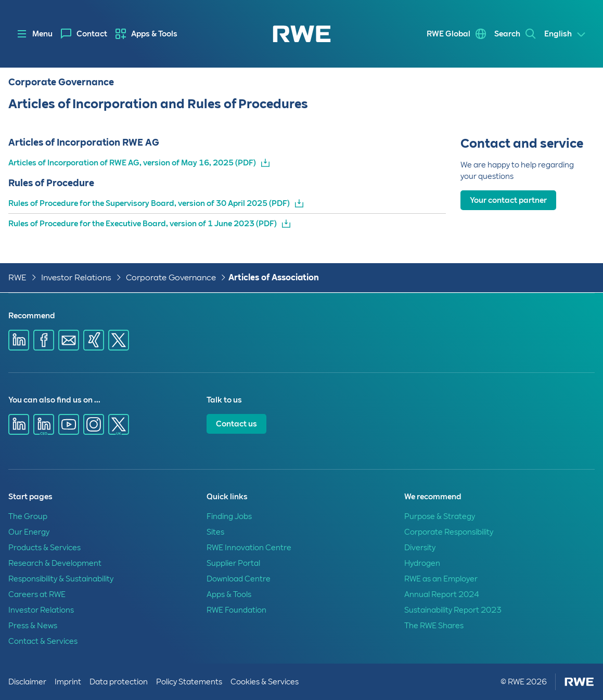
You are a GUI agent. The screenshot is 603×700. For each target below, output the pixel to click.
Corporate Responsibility (449, 532)
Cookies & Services (265, 682)
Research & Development (55, 563)
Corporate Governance (171, 277)
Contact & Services (43, 641)
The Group (28, 516)
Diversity (420, 548)
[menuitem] (84, 34)
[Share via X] (119, 340)
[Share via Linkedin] (19, 340)
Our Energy (29, 532)
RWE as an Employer (441, 579)
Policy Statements (189, 682)
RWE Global (448, 34)
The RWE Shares (434, 626)
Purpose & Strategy (440, 516)
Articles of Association (274, 277)
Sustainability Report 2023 (453, 610)
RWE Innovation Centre (249, 548)
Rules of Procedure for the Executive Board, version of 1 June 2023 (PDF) (143, 224)
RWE (17, 277)
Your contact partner (508, 200)
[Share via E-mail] (69, 340)
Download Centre (239, 579)
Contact (92, 34)
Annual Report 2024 (442, 594)
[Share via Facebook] (44, 340)
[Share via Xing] (94, 340)
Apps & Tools (154, 34)
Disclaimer (27, 682)
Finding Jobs (229, 516)
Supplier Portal (233, 563)
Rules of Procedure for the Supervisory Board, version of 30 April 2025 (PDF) (149, 203)
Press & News (33, 626)
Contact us (236, 424)
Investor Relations (76, 277)
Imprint (68, 682)
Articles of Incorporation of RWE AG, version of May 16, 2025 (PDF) (132, 163)
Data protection (119, 682)
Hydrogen (422, 563)
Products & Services (44, 548)
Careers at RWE (37, 594)
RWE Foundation (236, 610)
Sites (215, 532)
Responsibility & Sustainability (61, 579)
